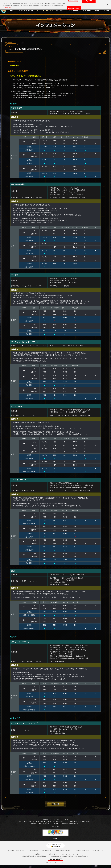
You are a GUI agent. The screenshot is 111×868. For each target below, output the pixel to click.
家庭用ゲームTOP (47, 851)
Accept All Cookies (74, 8)
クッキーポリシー (98, 851)
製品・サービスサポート (64, 851)
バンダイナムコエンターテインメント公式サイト (23, 851)
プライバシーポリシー (82, 851)
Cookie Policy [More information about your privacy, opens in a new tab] (8, 7)
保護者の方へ (53, 854)
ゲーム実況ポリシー (39, 854)
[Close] (108, 5)
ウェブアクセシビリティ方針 (69, 854)
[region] (55, 5)
